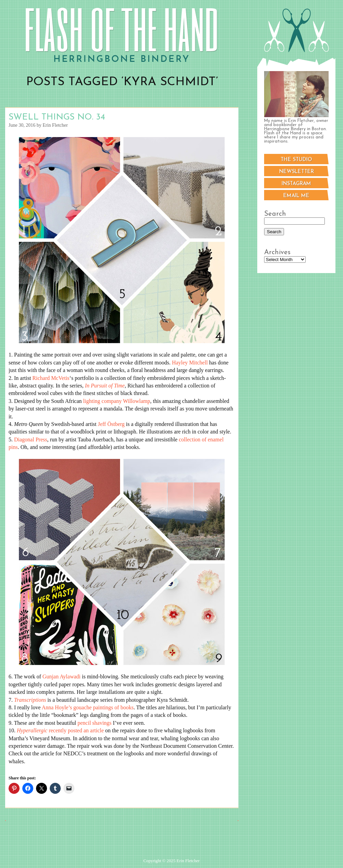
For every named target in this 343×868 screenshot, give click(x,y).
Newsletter (297, 172)
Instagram (296, 184)
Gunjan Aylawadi (62, 677)
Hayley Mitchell (190, 363)
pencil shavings (94, 723)
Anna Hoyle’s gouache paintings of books (87, 707)
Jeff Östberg (111, 424)
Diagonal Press (31, 439)
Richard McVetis (51, 378)
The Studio (296, 160)
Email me (296, 196)
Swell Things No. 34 (57, 117)
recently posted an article (60, 730)
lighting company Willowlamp (116, 401)
